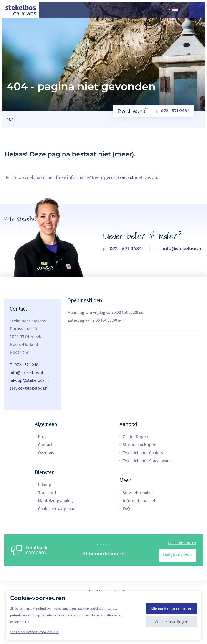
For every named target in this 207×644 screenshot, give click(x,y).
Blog (42, 437)
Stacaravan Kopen (139, 445)
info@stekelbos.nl (179, 249)
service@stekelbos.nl (29, 388)
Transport (47, 493)
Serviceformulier (138, 493)
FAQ (126, 509)
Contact (45, 445)
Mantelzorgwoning (55, 501)
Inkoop (45, 485)
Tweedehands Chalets (143, 453)
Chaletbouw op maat (57, 509)
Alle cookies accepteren (171, 609)
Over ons (46, 453)
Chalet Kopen (135, 437)
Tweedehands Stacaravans (147, 461)
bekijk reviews (177, 555)
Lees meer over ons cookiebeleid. (35, 632)
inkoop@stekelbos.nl (29, 380)
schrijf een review (182, 542)
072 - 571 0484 (173, 111)
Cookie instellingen (171, 622)
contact (126, 177)
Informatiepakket (139, 501)
